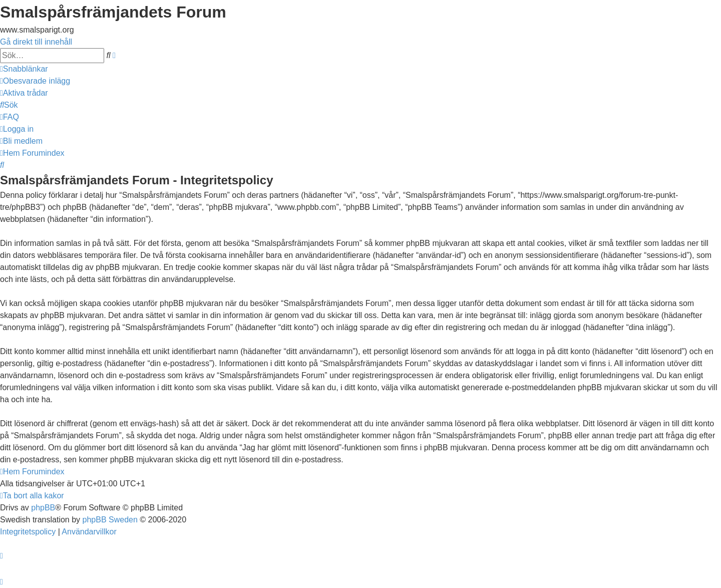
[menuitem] (35, 81)
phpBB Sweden (110, 520)
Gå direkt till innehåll (36, 42)
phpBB (43, 508)
